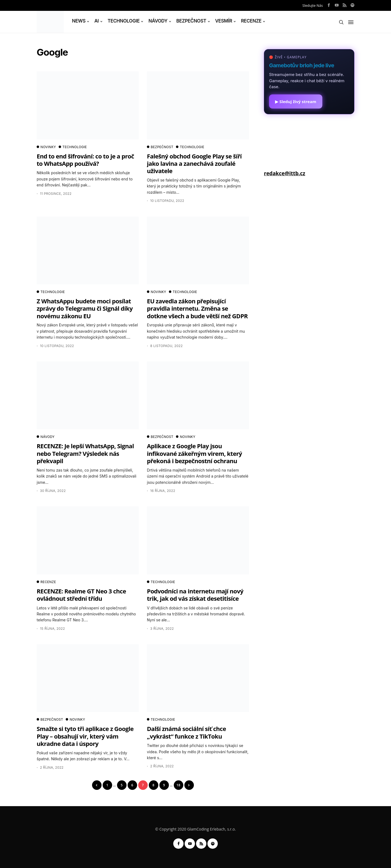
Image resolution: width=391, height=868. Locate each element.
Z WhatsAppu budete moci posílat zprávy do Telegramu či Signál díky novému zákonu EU (85, 308)
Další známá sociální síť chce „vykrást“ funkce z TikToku (186, 732)
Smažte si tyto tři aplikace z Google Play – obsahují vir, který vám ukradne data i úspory (85, 736)
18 (178, 785)
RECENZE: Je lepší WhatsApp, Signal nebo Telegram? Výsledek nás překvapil (85, 453)
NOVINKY (46, 147)
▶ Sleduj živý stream (296, 101)
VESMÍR (224, 21)
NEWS (79, 21)
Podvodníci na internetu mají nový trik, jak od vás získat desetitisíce (195, 595)
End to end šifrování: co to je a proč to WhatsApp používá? (85, 160)
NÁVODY (158, 21)
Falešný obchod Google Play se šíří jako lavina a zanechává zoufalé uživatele (194, 163)
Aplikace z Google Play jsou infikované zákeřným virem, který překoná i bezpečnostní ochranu (194, 453)
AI (96, 21)
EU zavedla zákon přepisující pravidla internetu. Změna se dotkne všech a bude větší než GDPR (197, 308)
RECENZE (251, 21)
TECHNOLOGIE (124, 21)
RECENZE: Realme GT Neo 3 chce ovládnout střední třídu (81, 595)
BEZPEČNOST (191, 21)
